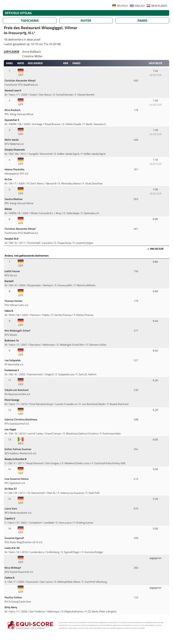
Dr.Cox (9, 179)
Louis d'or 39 (12, 548)
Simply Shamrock (15, 150)
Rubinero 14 (12, 340)
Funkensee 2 (12, 370)
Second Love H (13, 90)
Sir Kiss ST (11, 489)
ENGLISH (140, 6)
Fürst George (12, 400)
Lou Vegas (11, 429)
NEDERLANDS (159, 6)
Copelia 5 (10, 518)
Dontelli (9, 281)
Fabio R (9, 311)
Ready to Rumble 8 (16, 459)
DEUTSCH (122, 6)
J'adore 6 (10, 578)
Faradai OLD (12, 239)
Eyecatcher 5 (12, 120)
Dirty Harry (11, 607)
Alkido (8, 209)
